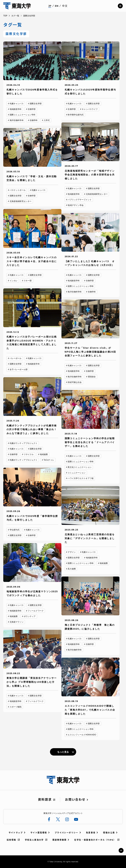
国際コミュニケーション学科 (23, 115)
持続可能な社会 (75, 382)
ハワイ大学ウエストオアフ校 (81, 478)
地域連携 (44, 454)
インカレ (14, 281)
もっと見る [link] (63, 752)
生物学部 (32, 109)
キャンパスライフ (90, 109)
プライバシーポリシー (67, 833)
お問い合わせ (75, 800)
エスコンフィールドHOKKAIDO (82, 735)
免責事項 (91, 833)
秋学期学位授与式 (76, 115)
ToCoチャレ (49, 460)
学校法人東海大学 (34, 840)
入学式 (47, 120)
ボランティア (30, 616)
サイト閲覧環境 (39, 833)
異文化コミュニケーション (80, 467)
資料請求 (45, 800)
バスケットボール (18, 190)
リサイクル (29, 454)
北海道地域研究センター (97, 194)
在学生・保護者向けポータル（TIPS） (95, 840)
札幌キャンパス (17, 104)
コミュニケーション (77, 473)
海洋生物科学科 (17, 120)
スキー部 (28, 281)
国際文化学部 (36, 104)
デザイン (72, 552)
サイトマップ (16, 833)
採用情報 (11, 840)
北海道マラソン (17, 622)
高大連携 (72, 569)
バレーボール (16, 358)
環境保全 (92, 377)
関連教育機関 (59, 840)
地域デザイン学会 (76, 205)
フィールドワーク (36, 611)
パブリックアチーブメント (80, 200)
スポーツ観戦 (16, 707)
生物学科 (34, 120)
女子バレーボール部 (19, 369)
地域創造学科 (16, 109)
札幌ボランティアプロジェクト (24, 443)
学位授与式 (15, 530)
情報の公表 (109, 833)
